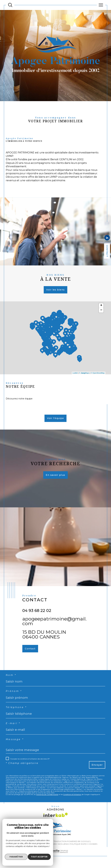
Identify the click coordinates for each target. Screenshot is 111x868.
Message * (15, 743)
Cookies (93, 848)
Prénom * (14, 694)
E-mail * (13, 727)
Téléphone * (17, 711)
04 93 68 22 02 (37, 613)
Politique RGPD (78, 848)
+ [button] (101, 307)
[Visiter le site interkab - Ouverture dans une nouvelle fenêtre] (56, 819)
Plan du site (20, 848)
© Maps (84, 374)
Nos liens (63, 848)
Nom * (11, 678)
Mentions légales (38, 848)
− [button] (101, 312)
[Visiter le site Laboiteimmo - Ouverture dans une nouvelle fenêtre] (55, 859)
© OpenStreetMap (98, 374)
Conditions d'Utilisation (72, 799)
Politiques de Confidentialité (47, 799)
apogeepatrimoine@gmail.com (54, 623)
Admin (53, 848)
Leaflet (75, 374)
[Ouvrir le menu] (101, 5)
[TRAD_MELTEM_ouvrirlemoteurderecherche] (10, 5)
